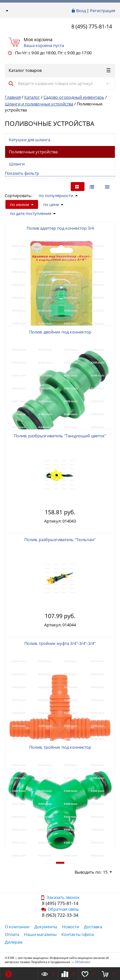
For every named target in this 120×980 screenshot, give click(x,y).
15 (108, 872)
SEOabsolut (83, 962)
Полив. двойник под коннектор (60, 332)
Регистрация (103, 11)
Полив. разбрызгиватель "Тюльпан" (60, 540)
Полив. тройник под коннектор (60, 747)
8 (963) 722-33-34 (60, 915)
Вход (81, 11)
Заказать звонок (60, 897)
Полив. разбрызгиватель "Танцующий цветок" (60, 436)
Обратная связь (60, 909)
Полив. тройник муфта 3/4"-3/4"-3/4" (60, 643)
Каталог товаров (60, 70)
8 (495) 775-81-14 (92, 27)
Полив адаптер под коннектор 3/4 (60, 228)
